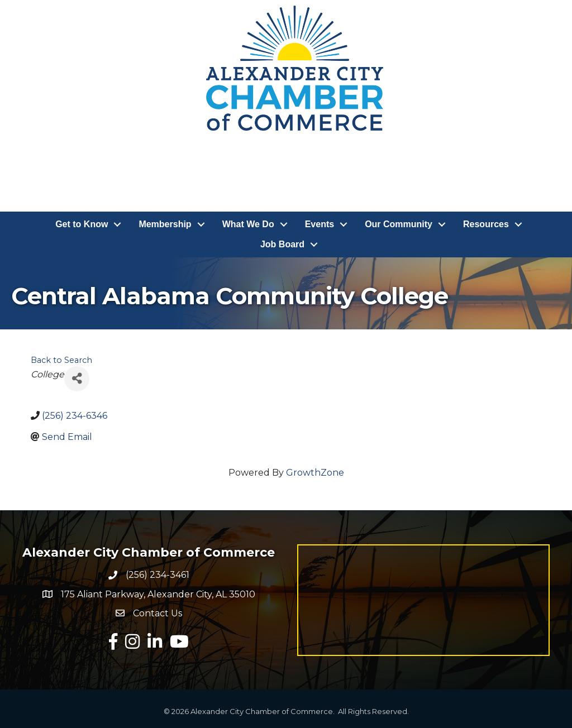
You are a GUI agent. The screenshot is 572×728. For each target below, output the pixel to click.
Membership (165, 224)
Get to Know (82, 224)
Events (320, 224)
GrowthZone (315, 473)
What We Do (248, 224)
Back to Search (61, 360)
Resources (486, 224)
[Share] (77, 379)
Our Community (399, 224)
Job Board (282, 244)
